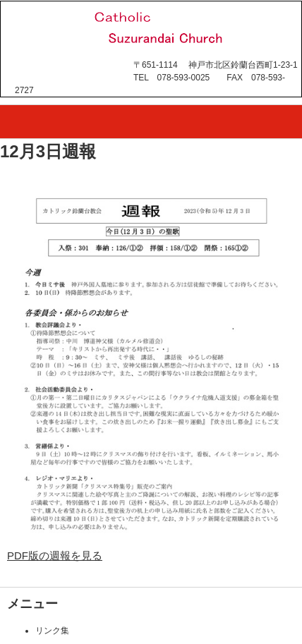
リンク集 (52, 631)
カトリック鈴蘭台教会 (101, 67)
